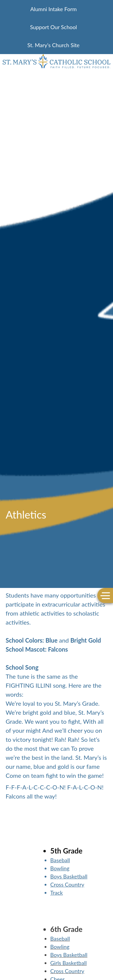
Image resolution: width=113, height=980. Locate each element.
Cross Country (67, 884)
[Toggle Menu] (105, 596)
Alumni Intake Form (53, 9)
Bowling (60, 868)
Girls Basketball (69, 963)
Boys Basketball (69, 876)
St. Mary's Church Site (53, 45)
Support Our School (54, 27)
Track (57, 893)
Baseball (60, 860)
